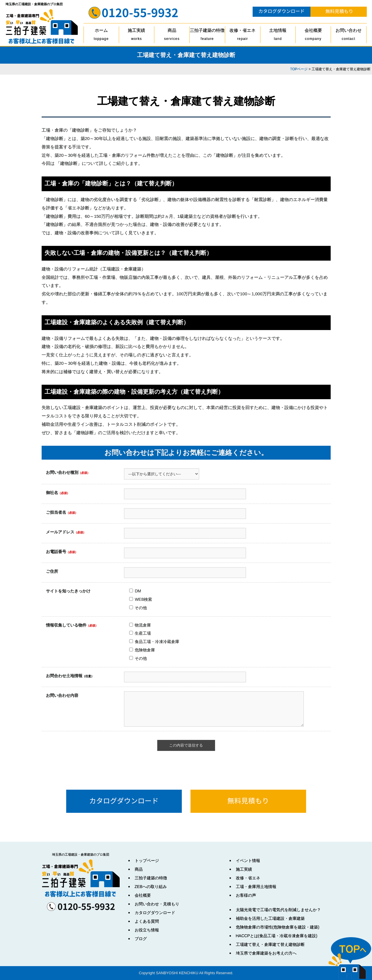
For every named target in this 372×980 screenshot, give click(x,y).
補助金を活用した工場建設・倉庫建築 (270, 918)
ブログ (141, 939)
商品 (172, 35)
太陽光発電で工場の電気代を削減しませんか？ (278, 910)
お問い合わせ (348, 35)
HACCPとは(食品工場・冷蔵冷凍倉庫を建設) (277, 936)
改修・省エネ (243, 35)
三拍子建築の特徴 (207, 35)
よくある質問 (147, 921)
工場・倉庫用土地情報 (256, 887)
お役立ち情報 (147, 930)
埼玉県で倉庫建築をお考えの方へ (266, 953)
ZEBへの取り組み (151, 887)
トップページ (147, 861)
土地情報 (278, 35)
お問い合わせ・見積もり (157, 904)
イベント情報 (248, 861)
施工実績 (137, 35)
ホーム (101, 35)
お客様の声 (246, 895)
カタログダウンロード (155, 913)
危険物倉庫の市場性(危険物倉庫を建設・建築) (278, 927)
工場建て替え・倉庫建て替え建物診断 (270, 944)
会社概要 (313, 35)
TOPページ (299, 69)
